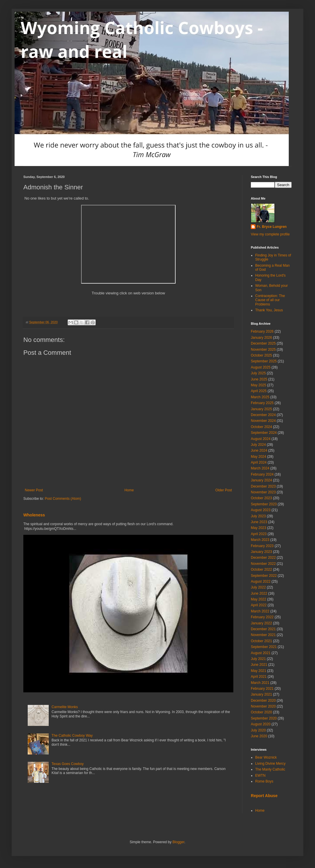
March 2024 (260, 468)
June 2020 (259, 736)
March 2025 (260, 397)
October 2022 (261, 570)
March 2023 (260, 540)
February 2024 (262, 474)
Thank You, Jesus (269, 310)
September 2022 (264, 576)
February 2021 (262, 689)
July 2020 (258, 730)
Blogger (178, 842)
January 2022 (261, 623)
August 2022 (261, 581)
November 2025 (263, 350)
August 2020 (261, 724)
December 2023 (263, 486)
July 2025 (258, 373)
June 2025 (259, 379)
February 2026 (262, 331)
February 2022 (262, 617)
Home (129, 490)
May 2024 (259, 457)
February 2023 (262, 546)
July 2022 (258, 587)
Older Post (224, 490)
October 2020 (261, 712)
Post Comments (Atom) (63, 499)
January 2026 (261, 338)
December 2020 (263, 701)
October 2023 (261, 498)
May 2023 (259, 528)
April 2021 (259, 677)
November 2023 (263, 492)
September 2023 (264, 504)
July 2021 (258, 659)
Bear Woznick (266, 757)
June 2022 (259, 593)
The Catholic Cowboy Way (72, 736)
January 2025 (261, 409)
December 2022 (263, 558)
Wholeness (34, 515)
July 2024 (258, 445)
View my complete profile (270, 234)
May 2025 (259, 385)
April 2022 (259, 605)
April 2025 (259, 391)
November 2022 (263, 564)
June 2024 (259, 450)
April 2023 (259, 534)
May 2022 (259, 599)
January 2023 (261, 552)
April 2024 (259, 462)
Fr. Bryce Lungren (272, 227)
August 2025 (261, 367)
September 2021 (264, 647)
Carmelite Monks (65, 707)
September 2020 (264, 718)
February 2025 (262, 403)
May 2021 (259, 671)
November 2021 (263, 635)
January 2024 (261, 480)
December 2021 (263, 629)
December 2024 (263, 415)
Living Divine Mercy (270, 764)
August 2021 (261, 653)
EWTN (260, 776)
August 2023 (261, 510)
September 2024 (264, 433)
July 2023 (258, 516)
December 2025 (263, 343)
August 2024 (261, 439)
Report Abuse (264, 796)
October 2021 (261, 641)
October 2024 (261, 427)
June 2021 (259, 665)
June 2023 (259, 522)
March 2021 (260, 683)
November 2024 (263, 421)
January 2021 (261, 694)
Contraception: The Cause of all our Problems (270, 300)
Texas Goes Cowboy (68, 764)
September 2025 (264, 361)
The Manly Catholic (270, 769)
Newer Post (34, 490)
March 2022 (260, 611)
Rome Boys (264, 781)
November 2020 (263, 706)
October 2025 (261, 355)
